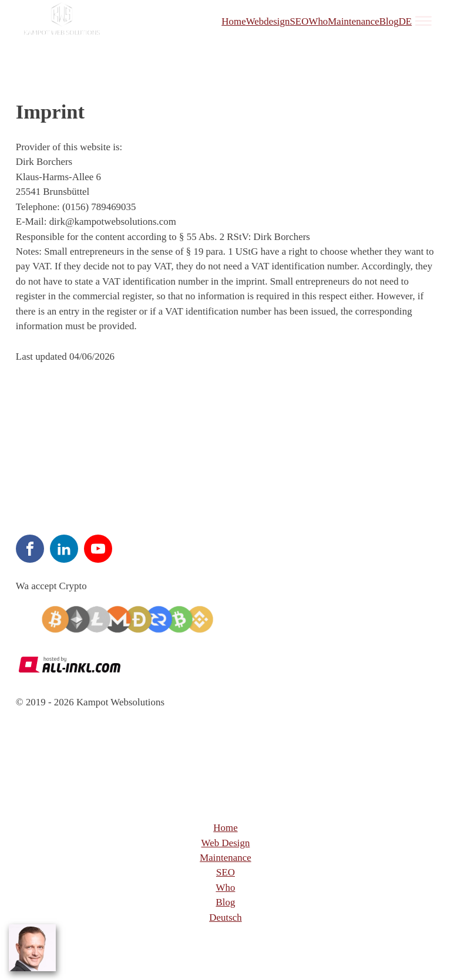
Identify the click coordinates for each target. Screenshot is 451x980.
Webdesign (268, 21)
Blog (389, 21)
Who (318, 21)
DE (405, 21)
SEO (299, 21)
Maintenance (353, 21)
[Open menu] (423, 21)
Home (233, 21)
